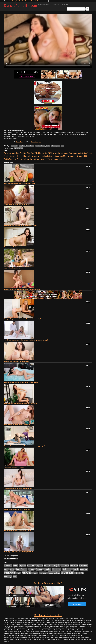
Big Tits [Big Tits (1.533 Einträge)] (34, 153)
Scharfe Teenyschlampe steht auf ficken (17, 361)
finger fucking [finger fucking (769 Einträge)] (21, 569)
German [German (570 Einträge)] (20, 156)
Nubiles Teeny (19, 148)
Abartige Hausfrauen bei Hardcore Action (17, 509)
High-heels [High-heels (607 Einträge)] (44, 156)
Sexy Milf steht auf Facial (12, 268)
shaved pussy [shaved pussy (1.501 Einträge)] (36, 159)
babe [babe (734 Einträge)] (14, 153)
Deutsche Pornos (36, 1)
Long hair (22, 146)
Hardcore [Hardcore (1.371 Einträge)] (35, 156)
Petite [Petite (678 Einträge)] (6, 159)
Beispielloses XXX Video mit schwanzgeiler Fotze (20, 183)
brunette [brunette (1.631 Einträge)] (57, 153)
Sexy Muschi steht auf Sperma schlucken (17, 425)
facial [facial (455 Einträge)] (80, 153)
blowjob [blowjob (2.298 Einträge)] (48, 153)
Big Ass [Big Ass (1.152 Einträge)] (20, 153)
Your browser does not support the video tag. (48, 41)
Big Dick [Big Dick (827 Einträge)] (27, 153)
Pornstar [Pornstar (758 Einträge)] (13, 159)
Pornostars (56, 4)
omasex (45, 1)
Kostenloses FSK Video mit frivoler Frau (17, 247)
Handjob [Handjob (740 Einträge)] (27, 156)
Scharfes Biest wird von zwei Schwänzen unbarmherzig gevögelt (24, 446)
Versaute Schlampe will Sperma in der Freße (18, 488)
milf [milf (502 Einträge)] (77, 156)
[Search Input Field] (76, 9)
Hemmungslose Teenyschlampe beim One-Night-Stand (21, 382)
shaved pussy (56, 146)
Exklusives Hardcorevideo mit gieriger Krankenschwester (22, 289)
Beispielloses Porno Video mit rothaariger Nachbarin (21, 404)
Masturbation (30, 146)
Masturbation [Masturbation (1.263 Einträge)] (69, 156)
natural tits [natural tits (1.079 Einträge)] (83, 156)
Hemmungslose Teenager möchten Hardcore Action (20, 226)
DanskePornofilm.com (20, 6)
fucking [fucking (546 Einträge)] (13, 156)
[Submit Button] (87, 9)
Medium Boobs (40, 146)
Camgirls (15, 1)
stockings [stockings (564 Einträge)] (55, 159)
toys (63, 146)
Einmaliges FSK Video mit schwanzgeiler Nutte (19, 552)
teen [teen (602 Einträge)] (60, 159)
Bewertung (65, 4)
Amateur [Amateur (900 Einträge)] (8, 153)
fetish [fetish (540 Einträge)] (84, 153)
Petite (48, 146)
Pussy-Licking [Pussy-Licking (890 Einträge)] (23, 159)
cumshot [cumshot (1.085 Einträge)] (65, 153)
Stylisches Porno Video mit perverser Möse (18, 204)
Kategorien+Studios (44, 4)
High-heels (14, 146)
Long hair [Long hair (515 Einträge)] (59, 156)
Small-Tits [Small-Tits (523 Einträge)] (46, 159)
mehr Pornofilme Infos (10, 138)
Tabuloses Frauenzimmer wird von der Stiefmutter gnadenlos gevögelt (26, 340)
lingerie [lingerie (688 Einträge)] (52, 156)
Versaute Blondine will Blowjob (14, 467)
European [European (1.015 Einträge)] (73, 153)
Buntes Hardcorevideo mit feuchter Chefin (17, 531)
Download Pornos (24, 1)
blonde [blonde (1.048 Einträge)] (41, 153)
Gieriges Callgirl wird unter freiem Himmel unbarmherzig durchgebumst (27, 319)
